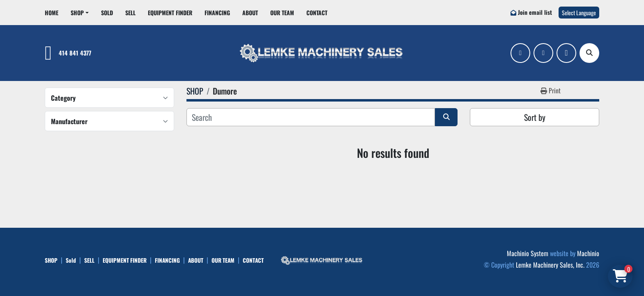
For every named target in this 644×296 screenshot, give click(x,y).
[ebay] (566, 53)
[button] (80, 13)
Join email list (535, 12)
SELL (130, 13)
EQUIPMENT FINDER (170, 13)
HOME (52, 13)
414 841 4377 (75, 53)
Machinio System (528, 253)
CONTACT (317, 13)
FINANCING (217, 13)
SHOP (77, 13)
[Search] (589, 53)
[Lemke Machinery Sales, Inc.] (322, 259)
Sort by (535, 117)
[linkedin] (543, 53)
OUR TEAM (282, 13)
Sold (107, 13)
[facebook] (520, 53)
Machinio (588, 253)
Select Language (579, 13)
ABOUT (250, 13)
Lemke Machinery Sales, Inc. (550, 265)
